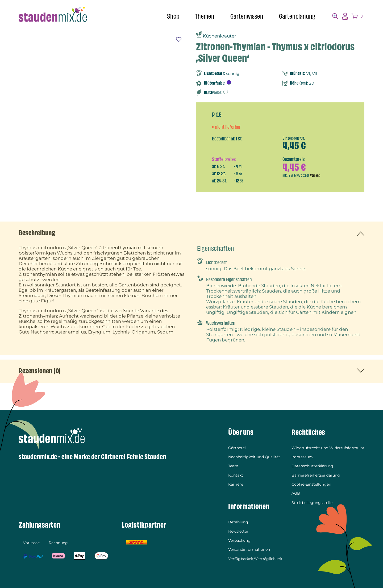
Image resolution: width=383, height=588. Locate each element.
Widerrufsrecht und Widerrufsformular (328, 448)
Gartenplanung (297, 16)
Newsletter (238, 531)
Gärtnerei (237, 448)
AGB (296, 494)
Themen (205, 16)
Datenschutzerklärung (312, 466)
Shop (173, 16)
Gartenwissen (247, 16)
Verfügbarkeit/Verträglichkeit (255, 558)
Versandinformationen (249, 549)
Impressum (302, 457)
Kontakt (236, 476)
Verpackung (239, 540)
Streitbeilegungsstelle (312, 503)
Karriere (236, 485)
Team (233, 466)
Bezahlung (238, 522)
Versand (316, 175)
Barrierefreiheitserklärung (316, 476)
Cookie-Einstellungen (311, 485)
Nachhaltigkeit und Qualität (254, 457)
